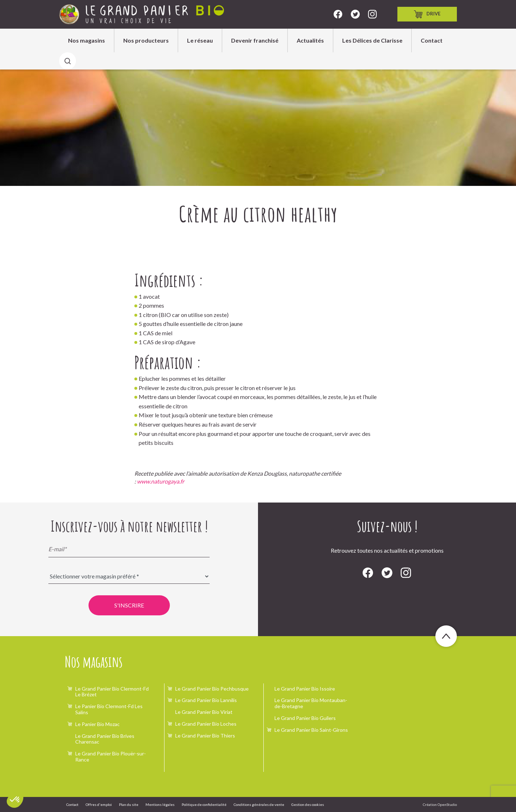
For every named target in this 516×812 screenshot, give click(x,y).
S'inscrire (129, 605)
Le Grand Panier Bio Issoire (305, 689)
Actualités (310, 40)
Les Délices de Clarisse (372, 40)
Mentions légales (160, 804)
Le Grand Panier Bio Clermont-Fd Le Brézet (112, 692)
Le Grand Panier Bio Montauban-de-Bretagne (311, 703)
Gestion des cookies (308, 804)
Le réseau (200, 40)
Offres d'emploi (99, 804)
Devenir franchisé (255, 40)
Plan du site (129, 804)
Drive (427, 14)
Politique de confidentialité (204, 804)
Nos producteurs (146, 40)
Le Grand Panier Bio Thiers (205, 736)
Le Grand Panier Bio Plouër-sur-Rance (111, 756)
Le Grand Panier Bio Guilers (305, 718)
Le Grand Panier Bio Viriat (204, 712)
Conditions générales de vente (259, 804)
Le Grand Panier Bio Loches (206, 724)
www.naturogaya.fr (161, 481)
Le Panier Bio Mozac (97, 724)
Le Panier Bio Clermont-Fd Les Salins (109, 709)
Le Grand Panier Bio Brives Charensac (105, 739)
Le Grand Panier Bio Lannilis (206, 700)
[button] (15, 800)
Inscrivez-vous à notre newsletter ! (129, 526)
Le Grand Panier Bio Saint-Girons (311, 730)
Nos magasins (87, 40)
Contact (432, 40)
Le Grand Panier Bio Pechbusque (212, 689)
